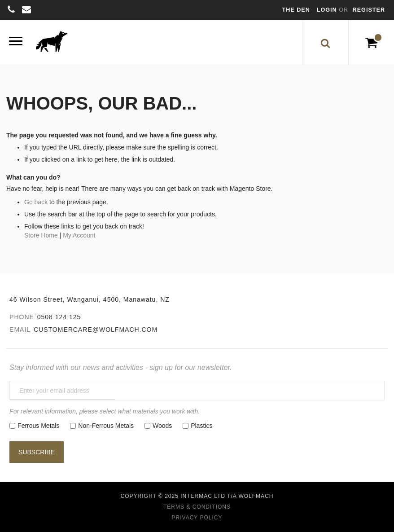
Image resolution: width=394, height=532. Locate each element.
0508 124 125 (59, 317)
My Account (79, 235)
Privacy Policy (197, 518)
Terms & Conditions (197, 507)
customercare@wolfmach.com (96, 330)
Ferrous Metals (38, 426)
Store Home (41, 235)
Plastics (201, 426)
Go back (36, 202)
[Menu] (16, 42)
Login (328, 10)
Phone (22, 317)
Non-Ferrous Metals (106, 426)
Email (20, 330)
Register (369, 10)
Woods (162, 426)
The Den (296, 10)
